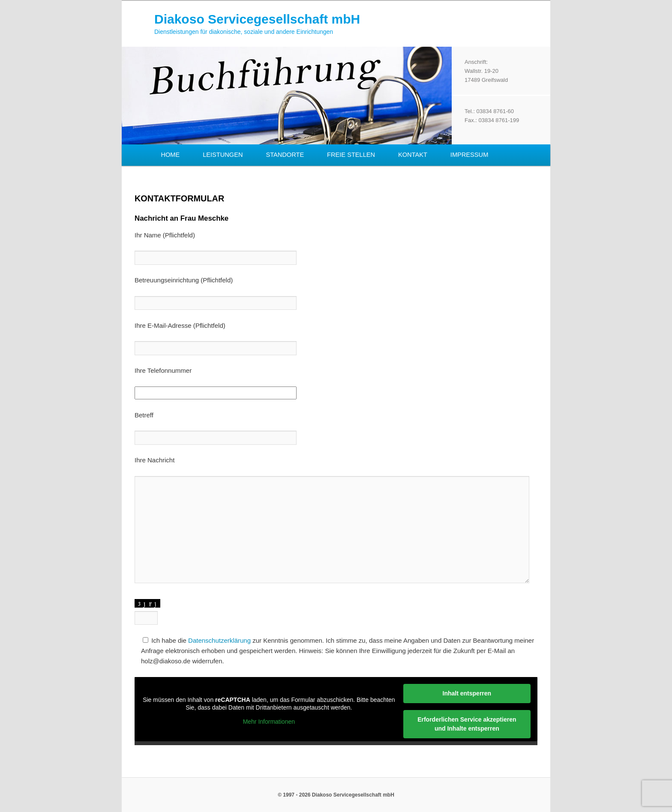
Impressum (469, 155)
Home (170, 155)
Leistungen (223, 155)
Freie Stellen (351, 155)
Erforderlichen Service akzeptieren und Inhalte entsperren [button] (467, 724)
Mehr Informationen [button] (269, 722)
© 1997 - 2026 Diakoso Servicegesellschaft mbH (336, 795)
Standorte (285, 155)
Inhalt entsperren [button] (467, 693)
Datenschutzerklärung (219, 640)
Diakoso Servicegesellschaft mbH (257, 19)
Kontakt (413, 155)
